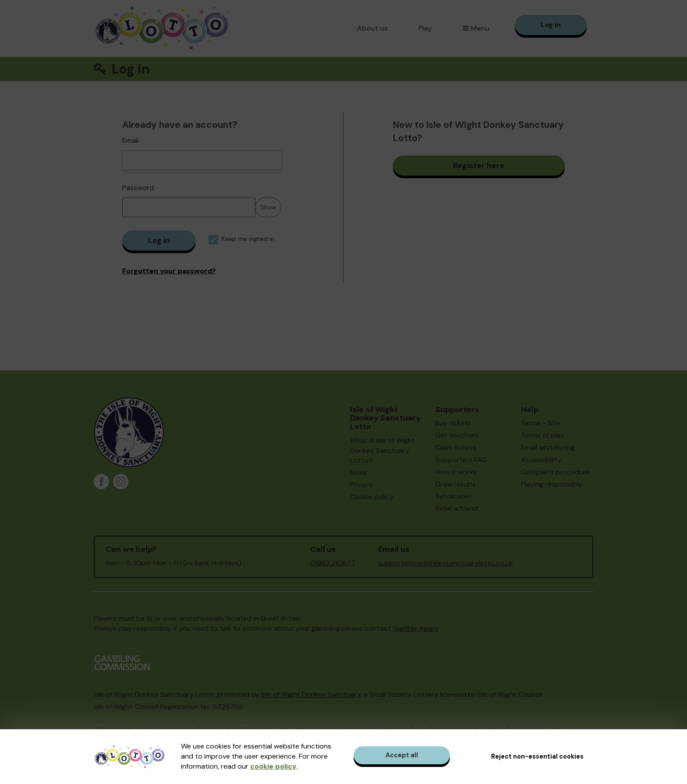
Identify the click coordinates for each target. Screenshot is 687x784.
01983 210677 (333, 563)
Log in (551, 25)
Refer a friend (457, 508)
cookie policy (273, 766)
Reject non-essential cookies (537, 756)
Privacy (362, 485)
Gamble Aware (416, 628)
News (359, 472)
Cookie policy (372, 497)
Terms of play (543, 435)
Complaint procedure (555, 472)
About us (372, 28)
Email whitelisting (548, 447)
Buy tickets (453, 423)
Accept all (402, 755)
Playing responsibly (552, 484)
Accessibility (541, 460)
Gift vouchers (457, 435)
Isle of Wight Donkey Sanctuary (311, 694)
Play (425, 28)
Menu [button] (476, 28)
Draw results (456, 484)
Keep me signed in (241, 239)
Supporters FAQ (461, 460)
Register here (479, 166)
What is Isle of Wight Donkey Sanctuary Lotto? (382, 450)
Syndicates (453, 496)
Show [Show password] (268, 207)
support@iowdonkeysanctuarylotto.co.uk (446, 563)
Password (138, 188)
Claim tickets (456, 447)
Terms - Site (540, 423)
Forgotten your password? (169, 271)
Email (130, 140)
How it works (456, 472)
